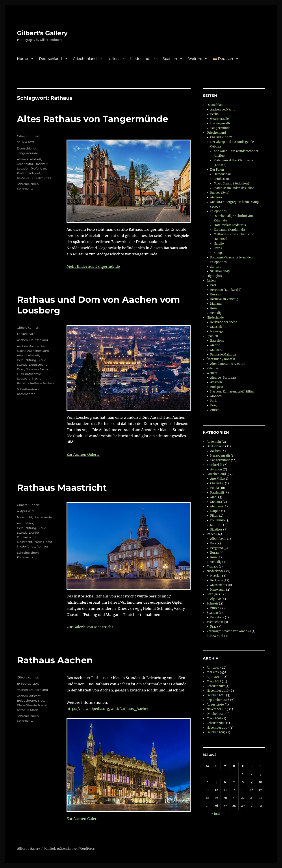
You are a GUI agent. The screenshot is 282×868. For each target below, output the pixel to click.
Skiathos (216, 530)
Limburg (41, 537)
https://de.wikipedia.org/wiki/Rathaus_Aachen (108, 709)
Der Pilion (217, 170)
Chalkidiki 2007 (221, 137)
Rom (213, 308)
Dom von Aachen (38, 369)
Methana (216, 506)
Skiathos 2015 (220, 271)
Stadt (34, 710)
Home (22, 59)
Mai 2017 (213, 672)
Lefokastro (221, 179)
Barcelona (217, 341)
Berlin (214, 114)
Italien (113, 59)
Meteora (216, 197)
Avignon (216, 382)
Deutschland (50, 59)
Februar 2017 (216, 686)
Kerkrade (217, 580)
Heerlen (216, 576)
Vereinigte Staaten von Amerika (229, 631)
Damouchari (222, 174)
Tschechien (215, 622)
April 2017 (214, 677)
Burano (215, 294)
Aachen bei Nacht (222, 110)
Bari (213, 285)
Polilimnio (217, 520)
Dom (21, 369)
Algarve (215, 599)
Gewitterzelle (219, 119)
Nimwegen (218, 331)
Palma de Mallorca (223, 355)
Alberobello (218, 539)
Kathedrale (33, 374)
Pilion (214, 516)
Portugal (213, 594)
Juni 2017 (213, 668)
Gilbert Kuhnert (28, 136)
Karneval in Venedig (224, 299)
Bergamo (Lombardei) (226, 290)
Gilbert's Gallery (42, 33)
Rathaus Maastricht (62, 487)
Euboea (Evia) (220, 193)
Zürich (215, 410)
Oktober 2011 (216, 714)
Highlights (214, 276)
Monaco (216, 396)
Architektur (25, 164)
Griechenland (85, 59)
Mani (214, 497)
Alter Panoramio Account (228, 364)
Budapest (217, 387)
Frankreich (214, 465)
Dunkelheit (25, 537)
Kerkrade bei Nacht (224, 322)
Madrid (215, 345)
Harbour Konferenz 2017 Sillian (232, 392)
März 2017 (214, 681)
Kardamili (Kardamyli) (229, 230)
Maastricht (25, 517)
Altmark (23, 159)
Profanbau (38, 168)
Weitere (195, 59)
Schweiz (212, 604)
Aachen (22, 340)
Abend (22, 355)
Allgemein (214, 442)
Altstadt (36, 159)
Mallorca (216, 350)
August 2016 (215, 705)
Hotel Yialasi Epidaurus (230, 225)
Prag (213, 405)
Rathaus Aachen (42, 383)
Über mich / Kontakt (221, 359)
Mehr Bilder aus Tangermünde (93, 266)
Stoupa (219, 253)
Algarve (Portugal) (223, 378)
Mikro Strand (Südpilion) (231, 183)
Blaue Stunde (27, 705)
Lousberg (24, 378)
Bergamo (217, 548)
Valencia (213, 368)
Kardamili (217, 493)
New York (217, 636)
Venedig (216, 313)
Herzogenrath (220, 123)
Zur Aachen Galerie (83, 454)
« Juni (215, 814)
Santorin (216, 267)
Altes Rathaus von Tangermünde (93, 119)
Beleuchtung (27, 360)
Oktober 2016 (216, 695)
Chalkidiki (217, 483)
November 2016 (218, 691)
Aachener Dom (38, 351)
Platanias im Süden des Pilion (234, 188)
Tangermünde (27, 153)
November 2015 (218, 709)
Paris (214, 401)
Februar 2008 (216, 723)
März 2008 (214, 718)
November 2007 (218, 728)
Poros (218, 248)
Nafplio (219, 244)
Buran (214, 553)
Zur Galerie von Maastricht (90, 627)
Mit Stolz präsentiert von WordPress (69, 849)
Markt (38, 542)
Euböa (214, 488)
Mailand (216, 304)
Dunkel (34, 533)
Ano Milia (217, 479)
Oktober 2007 (216, 732)
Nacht (36, 378)
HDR (20, 374)
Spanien (170, 59)
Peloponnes (218, 211)
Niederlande (141, 59)
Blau (41, 700)
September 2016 (218, 700)
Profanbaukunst (29, 173)
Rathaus (23, 178)
